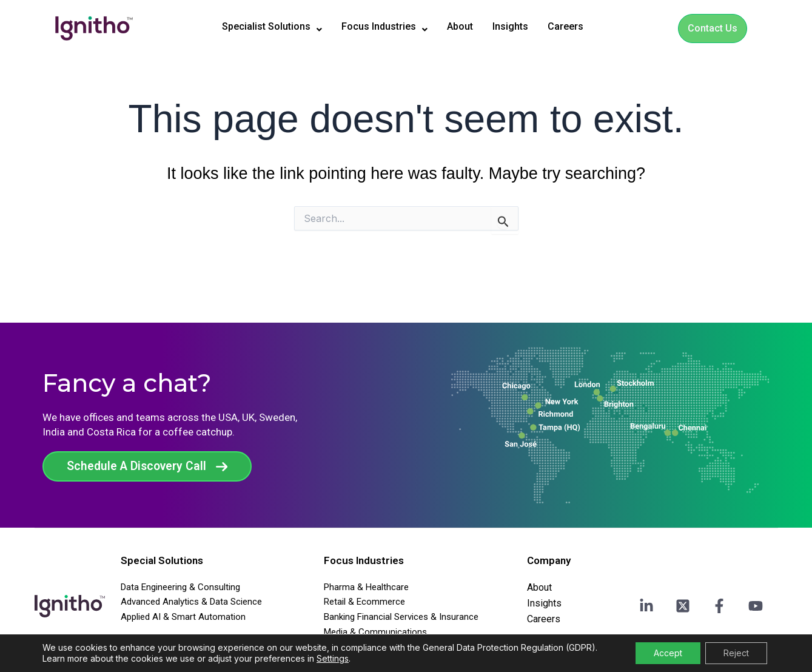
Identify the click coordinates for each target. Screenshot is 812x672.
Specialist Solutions (260, 27)
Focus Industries (384, 27)
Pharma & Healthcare (366, 587)
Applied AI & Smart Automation (183, 617)
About (466, 26)
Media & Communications (375, 632)
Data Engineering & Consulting (180, 587)
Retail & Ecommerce (364, 602)
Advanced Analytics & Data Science (191, 602)
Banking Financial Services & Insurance (401, 617)
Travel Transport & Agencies (380, 647)
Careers (581, 26)
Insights (521, 26)
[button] (260, 27)
